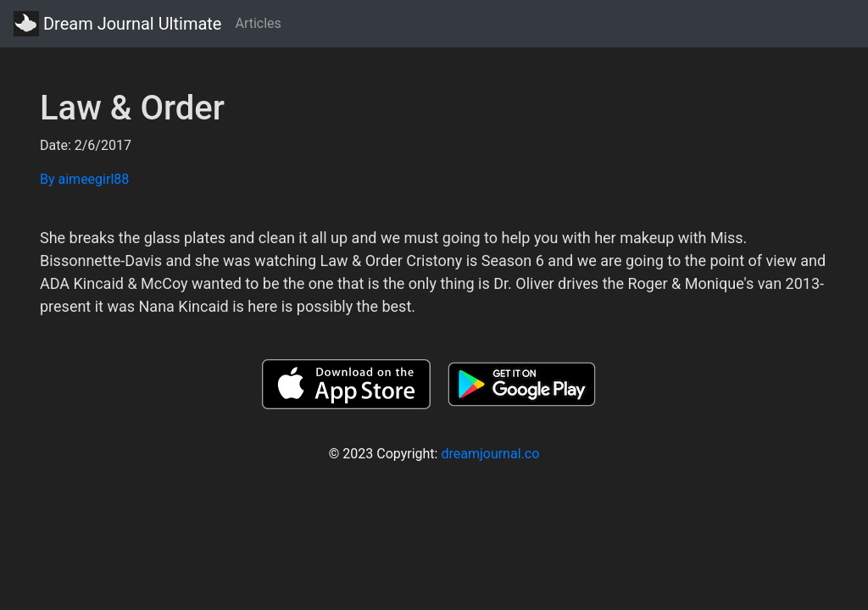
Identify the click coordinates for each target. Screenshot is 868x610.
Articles (258, 23)
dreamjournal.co (490, 454)
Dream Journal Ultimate (117, 24)
